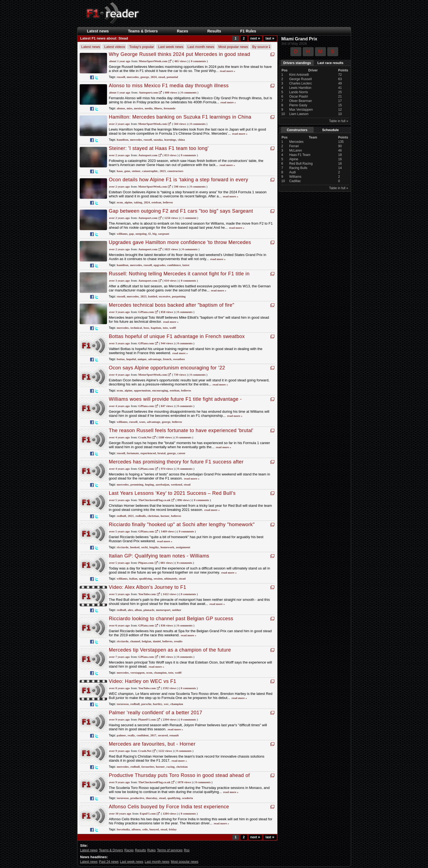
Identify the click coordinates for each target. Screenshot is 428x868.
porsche (146, 704)
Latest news (98, 31)
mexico (139, 108)
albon (138, 610)
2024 (154, 77)
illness (158, 108)
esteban (156, 202)
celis (145, 829)
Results (214, 31)
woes (142, 422)
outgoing (141, 234)
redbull (121, 516)
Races (182, 31)
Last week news (171, 47)
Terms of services (170, 850)
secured (163, 735)
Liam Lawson (299, 114)
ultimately (171, 578)
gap (131, 234)
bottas (121, 359)
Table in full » (338, 121)
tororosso (123, 704)
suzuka (158, 140)
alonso (121, 108)
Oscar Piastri (298, 97)
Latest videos (115, 47)
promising (137, 484)
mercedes (133, 77)
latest (186, 265)
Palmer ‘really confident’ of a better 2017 (156, 713)
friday (173, 829)
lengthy (154, 547)
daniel (157, 641)
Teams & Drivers (143, 31)
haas (120, 171)
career (182, 453)
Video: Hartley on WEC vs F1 (143, 681)
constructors (175, 171)
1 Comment (189, 218)
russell (121, 77)
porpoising (179, 296)
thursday (151, 798)
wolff (173, 328)
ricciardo (123, 547)
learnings (170, 140)
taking (138, 202)
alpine (128, 202)
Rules (152, 850)
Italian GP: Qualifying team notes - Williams (159, 556)
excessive (165, 296)
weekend (176, 484)
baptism (156, 328)
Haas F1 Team (300, 155)
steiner (136, 171)
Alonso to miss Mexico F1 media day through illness (169, 86)
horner (165, 516)
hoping (149, 484)
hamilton (123, 140)
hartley (158, 704)
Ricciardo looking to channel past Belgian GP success (171, 619)
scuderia (188, 798)
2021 (131, 516)
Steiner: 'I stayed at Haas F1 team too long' (159, 148)
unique (142, 359)
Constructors (297, 130)
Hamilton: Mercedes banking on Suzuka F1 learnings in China (180, 117)
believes (168, 202)
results (178, 641)
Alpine (294, 159)
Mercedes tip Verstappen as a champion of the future (170, 650)
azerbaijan (162, 484)
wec (166, 704)
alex (130, 610)
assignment (183, 547)
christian (153, 516)
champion (160, 673)
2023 (163, 171)
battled (153, 296)
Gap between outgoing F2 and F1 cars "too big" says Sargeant (181, 211)
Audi (292, 172)
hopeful (131, 359)
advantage (155, 359)
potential (172, 77)
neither (177, 610)
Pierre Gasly (298, 105)
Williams (295, 177)
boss (146, 328)
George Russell (300, 79)
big (155, 234)
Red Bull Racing (301, 164)
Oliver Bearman (300, 101)
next (255, 38)
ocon (120, 202)
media (149, 108)
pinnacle (149, 610)
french (167, 359)
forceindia (123, 829)
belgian (147, 641)
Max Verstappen (301, 110)
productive (137, 798)
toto (165, 328)
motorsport (163, 610)
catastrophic (150, 171)
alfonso (136, 829)
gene (127, 171)
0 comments (198, 124)
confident (142, 735)
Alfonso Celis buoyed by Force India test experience (169, 807)
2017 (153, 735)
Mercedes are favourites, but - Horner (152, 744)
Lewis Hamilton (300, 88)
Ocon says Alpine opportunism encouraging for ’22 (167, 368)
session (158, 578)
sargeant (164, 234)
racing (171, 767)
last (270, 38)
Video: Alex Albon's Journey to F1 (148, 587)
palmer (121, 735)
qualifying (145, 578)
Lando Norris (298, 92)
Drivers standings (297, 63)
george (145, 77)
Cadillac (295, 181)
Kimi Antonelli (299, 75)
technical (136, 328)
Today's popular (142, 47)
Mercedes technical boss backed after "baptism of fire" (172, 305)
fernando (170, 108)
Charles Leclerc (300, 83)
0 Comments (198, 61)
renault (174, 735)
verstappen (138, 673)
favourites (148, 767)
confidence (174, 265)
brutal (161, 453)
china (181, 140)
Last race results (330, 63)
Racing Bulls (298, 168)
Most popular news (233, 47)
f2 (149, 234)
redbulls (141, 516)
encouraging (160, 390)
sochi (144, 547)
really (131, 735)
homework (167, 547)
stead (162, 77)
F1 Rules (248, 31)
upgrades (160, 265)
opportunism (142, 390)
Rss (187, 850)
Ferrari (294, 146)
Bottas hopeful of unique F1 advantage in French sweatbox (177, 336)
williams (122, 234)
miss (130, 108)
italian (133, 578)
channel (135, 641)
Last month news (201, 47)
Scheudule (330, 130)
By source (261, 47)
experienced (148, 453)
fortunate (133, 453)
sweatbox (179, 359)
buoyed (154, 829)
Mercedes (296, 142)
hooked (135, 547)
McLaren (295, 150)
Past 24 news (109, 862)
